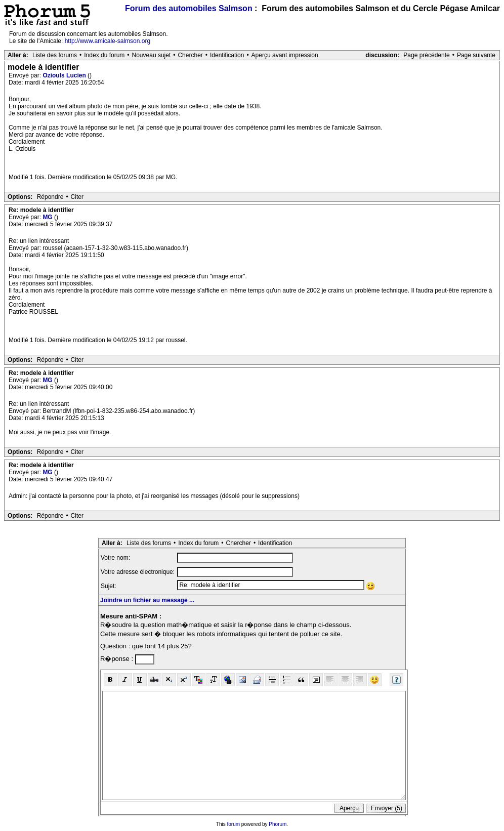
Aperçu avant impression (285, 55)
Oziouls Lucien (65, 75)
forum (234, 824)
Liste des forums (55, 55)
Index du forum (104, 55)
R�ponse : (118, 659)
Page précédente (426, 55)
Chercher (190, 55)
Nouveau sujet (152, 55)
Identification (227, 55)
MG (48, 217)
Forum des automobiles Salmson (189, 8)
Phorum (278, 824)
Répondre (50, 197)
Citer (77, 197)
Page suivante (476, 55)
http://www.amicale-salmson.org (108, 41)
